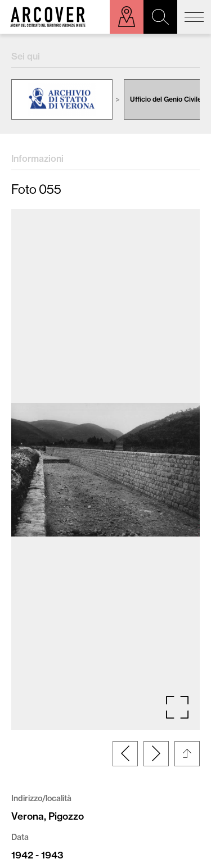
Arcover (48, 17)
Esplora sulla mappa (127, 17)
